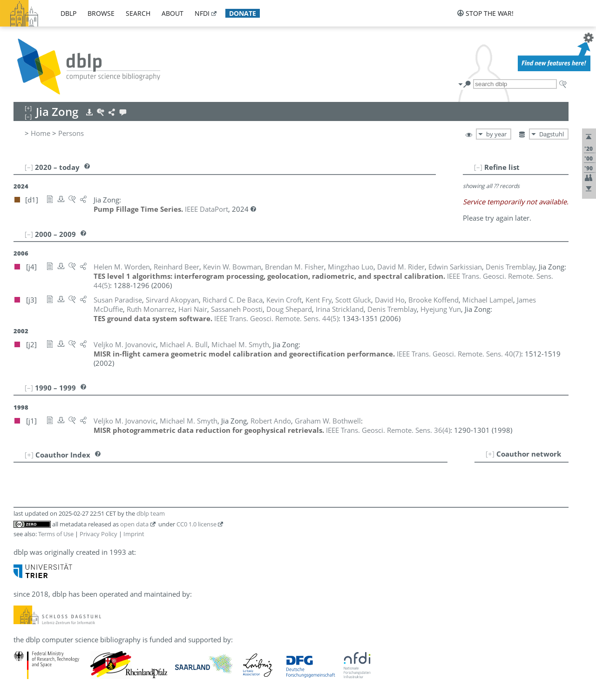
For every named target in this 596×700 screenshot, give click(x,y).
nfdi (202, 13)
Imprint (134, 534)
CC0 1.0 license (196, 524)
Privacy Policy (98, 534)
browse (101, 13)
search (138, 13)
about (173, 13)
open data (134, 524)
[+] (490, 454)
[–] (478, 167)
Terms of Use (56, 534)
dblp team (151, 513)
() (276, 318)
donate (243, 13)
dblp (68, 13)
